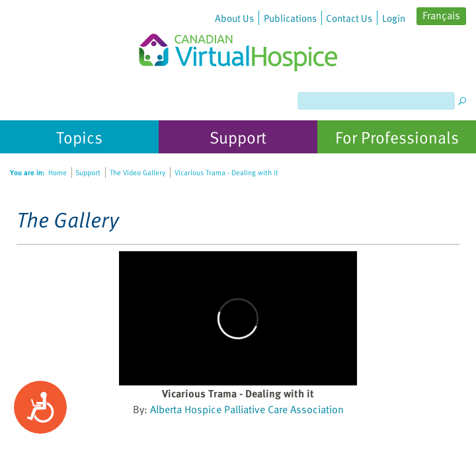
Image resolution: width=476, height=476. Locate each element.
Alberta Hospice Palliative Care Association (247, 409)
